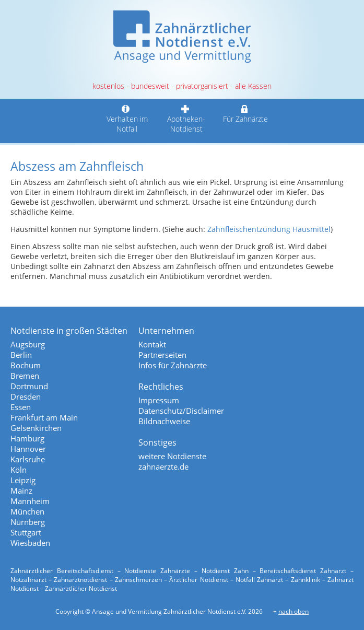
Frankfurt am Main (44, 417)
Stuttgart (26, 532)
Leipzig (23, 480)
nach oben (293, 611)
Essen (21, 407)
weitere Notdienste (172, 456)
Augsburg (28, 344)
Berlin (21, 355)
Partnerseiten (162, 355)
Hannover (28, 449)
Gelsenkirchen (36, 428)
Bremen (25, 376)
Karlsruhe (28, 459)
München (27, 511)
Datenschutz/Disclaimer (181, 411)
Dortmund (29, 386)
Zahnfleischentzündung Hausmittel (269, 229)
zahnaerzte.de (163, 466)
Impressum (159, 400)
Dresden (26, 396)
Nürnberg (28, 522)
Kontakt (152, 344)
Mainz (21, 491)
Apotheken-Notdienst (186, 119)
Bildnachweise (164, 421)
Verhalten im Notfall (127, 119)
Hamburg (27, 438)
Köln (19, 470)
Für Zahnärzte (246, 114)
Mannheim (30, 501)
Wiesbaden (30, 543)
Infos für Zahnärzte (173, 365)
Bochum (26, 365)
